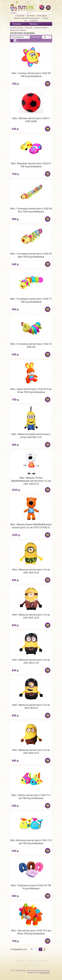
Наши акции (42, 16)
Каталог (32, 960)
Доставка (31, 16)
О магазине (20, 16)
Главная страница (17, 28)
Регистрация (35, 2)
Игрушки (29, 28)
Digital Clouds (45, 972)
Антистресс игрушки (18, 30)
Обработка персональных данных (27, 18)
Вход (24, 2)
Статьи (45, 18)
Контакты (34, 21)
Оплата (25, 965)
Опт (26, 21)
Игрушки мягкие (41, 28)
